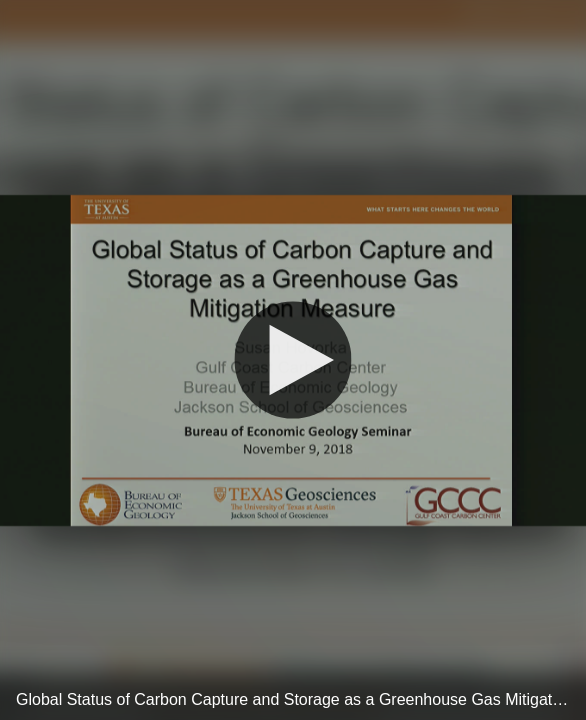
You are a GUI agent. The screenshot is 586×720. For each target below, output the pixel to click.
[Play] (292, 360)
